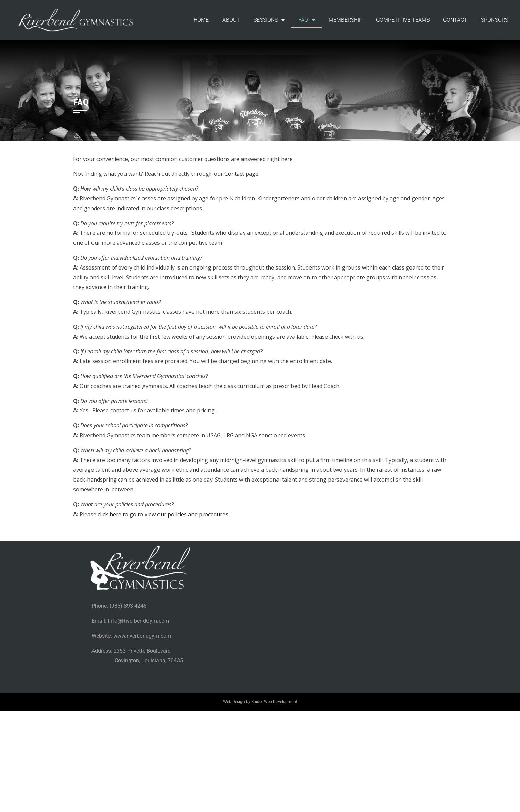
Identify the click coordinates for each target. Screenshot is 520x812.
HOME (201, 20)
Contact (234, 174)
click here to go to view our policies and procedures (163, 514)
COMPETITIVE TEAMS (403, 20)
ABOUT (231, 20)
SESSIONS (269, 20)
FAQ (307, 20)
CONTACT (455, 20)
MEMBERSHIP (346, 20)
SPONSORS (494, 20)
